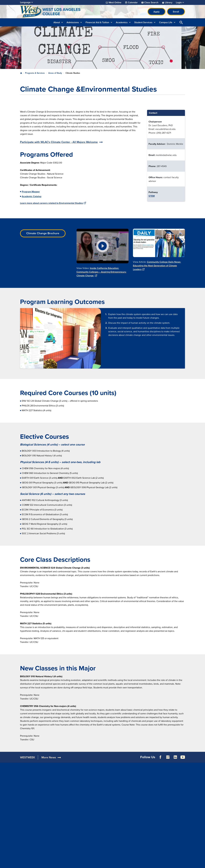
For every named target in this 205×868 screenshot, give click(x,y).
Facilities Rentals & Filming (102, 786)
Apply (156, 12)
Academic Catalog (32, 196)
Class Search (151, 3)
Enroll (176, 12)
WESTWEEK (28, 760)
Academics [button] (122, 22)
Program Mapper (31, 192)
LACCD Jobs (162, 791)
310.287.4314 (27, 824)
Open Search (181, 22)
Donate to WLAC (96, 782)
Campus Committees (65, 789)
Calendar (133, 3)
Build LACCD (164, 794)
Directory (59, 793)
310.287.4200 (28, 798)
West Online (115, 3)
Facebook (160, 760)
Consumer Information (134, 800)
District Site (162, 783)
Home (21, 73)
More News (49, 760)
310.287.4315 (27, 827)
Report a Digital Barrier (169, 787)
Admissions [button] (73, 22)
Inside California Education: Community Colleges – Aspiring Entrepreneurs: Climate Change (101, 272)
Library (169, 3)
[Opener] (202, 751)
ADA (124, 782)
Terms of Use (86, 863)
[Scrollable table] (166, 156)
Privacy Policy (105, 863)
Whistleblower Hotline (167, 806)
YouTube (183, 760)
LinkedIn (175, 760)
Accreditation (61, 778)
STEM (152, 196)
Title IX (125, 804)
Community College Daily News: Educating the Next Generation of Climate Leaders (157, 266)
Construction (62, 786)
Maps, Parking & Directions (68, 782)
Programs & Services (35, 73)
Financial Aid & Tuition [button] (97, 22)
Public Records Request (168, 802)
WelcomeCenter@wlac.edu (35, 813)
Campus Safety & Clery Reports (134, 787)
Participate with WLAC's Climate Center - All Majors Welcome (59, 142)
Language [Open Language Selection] (25, 2)
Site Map (121, 863)
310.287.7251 (27, 809)
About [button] (57, 22)
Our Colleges (163, 798)
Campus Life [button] (166, 22)
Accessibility (128, 778)
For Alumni (94, 778)
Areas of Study (55, 73)
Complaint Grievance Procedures (133, 795)
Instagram (168, 760)
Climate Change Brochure (43, 233)
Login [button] (179, 3)
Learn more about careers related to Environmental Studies (53, 203)
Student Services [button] (143, 22)
